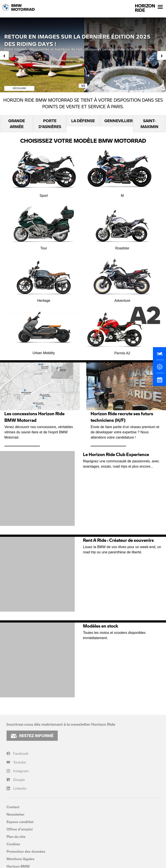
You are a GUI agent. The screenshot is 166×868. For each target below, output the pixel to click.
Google (19, 780)
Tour (44, 224)
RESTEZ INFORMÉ (32, 736)
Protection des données (26, 851)
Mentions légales (20, 859)
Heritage (44, 277)
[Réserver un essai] (159, 355)
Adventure (122, 277)
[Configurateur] (159, 369)
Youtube (19, 762)
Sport (44, 172)
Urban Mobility (44, 329)
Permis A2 (122, 329)
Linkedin (20, 788)
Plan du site (16, 836)
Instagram (21, 771)
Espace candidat (20, 822)
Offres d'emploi (20, 829)
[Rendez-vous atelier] (159, 382)
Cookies (13, 844)
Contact (13, 807)
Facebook (21, 753)
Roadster (122, 224)
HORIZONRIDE (145, 8)
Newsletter (15, 814)
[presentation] (4, 55)
